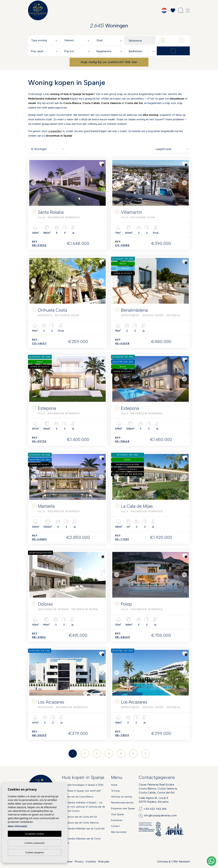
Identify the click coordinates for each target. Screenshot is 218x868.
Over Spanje (118, 814)
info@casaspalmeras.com (160, 815)
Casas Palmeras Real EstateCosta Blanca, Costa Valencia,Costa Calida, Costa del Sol (158, 789)
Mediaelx (184, 862)
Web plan (104, 862)
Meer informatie (17, 826)
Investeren (117, 820)
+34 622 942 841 (155, 809)
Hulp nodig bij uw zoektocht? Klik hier (109, 62)
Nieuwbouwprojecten (122, 803)
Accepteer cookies (35, 834)
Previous (33, 183)
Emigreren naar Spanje (123, 808)
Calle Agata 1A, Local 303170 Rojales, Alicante (154, 800)
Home (114, 785)
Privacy (79, 862)
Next (102, 183)
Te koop (115, 791)
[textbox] (45, 40)
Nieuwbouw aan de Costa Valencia (80, 823)
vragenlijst (55, 131)
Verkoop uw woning (121, 797)
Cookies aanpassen (35, 843)
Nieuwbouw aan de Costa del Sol (79, 817)
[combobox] (45, 40)
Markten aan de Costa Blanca (78, 797)
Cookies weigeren (35, 852)
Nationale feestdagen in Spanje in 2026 (83, 785)
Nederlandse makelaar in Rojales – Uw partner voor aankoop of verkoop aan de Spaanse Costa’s (83, 807)
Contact (115, 826)
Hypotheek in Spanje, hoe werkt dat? (82, 791)
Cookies (91, 862)
